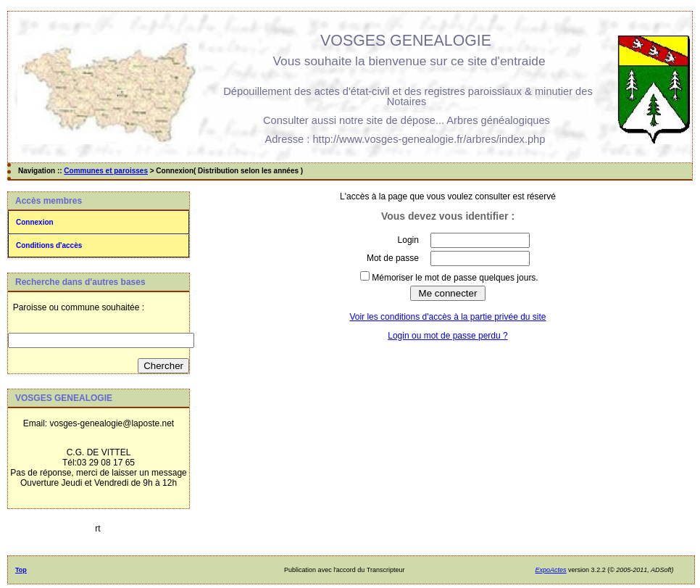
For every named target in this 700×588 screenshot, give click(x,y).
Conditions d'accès (49, 245)
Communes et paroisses (106, 171)
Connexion (35, 222)
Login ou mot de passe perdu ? (447, 336)
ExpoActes (551, 570)
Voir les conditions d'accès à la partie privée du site (447, 317)
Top (21, 570)
